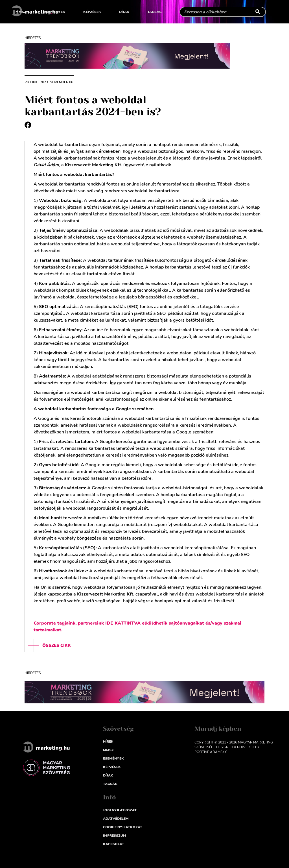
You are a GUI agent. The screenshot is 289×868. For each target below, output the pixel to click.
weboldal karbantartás (62, 184)
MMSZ (21, 12)
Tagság (155, 12)
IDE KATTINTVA (123, 623)
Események (55, 12)
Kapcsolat (114, 844)
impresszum (115, 836)
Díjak (124, 12)
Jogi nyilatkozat (120, 810)
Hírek (108, 741)
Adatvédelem (116, 819)
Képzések (92, 12)
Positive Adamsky (211, 752)
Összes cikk (57, 645)
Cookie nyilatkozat (123, 827)
